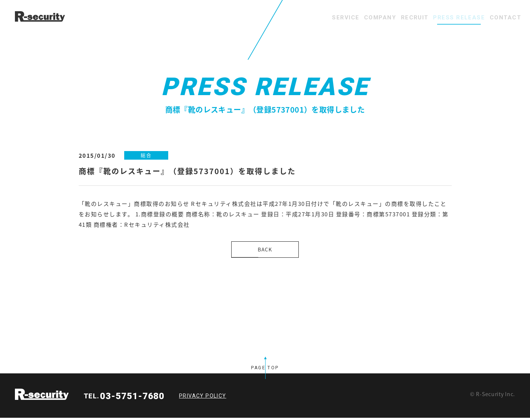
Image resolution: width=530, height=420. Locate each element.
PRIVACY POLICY (203, 398)
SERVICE (300, 18)
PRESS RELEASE (444, 18)
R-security (42, 397)
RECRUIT (390, 18)
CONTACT (500, 18)
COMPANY (345, 18)
